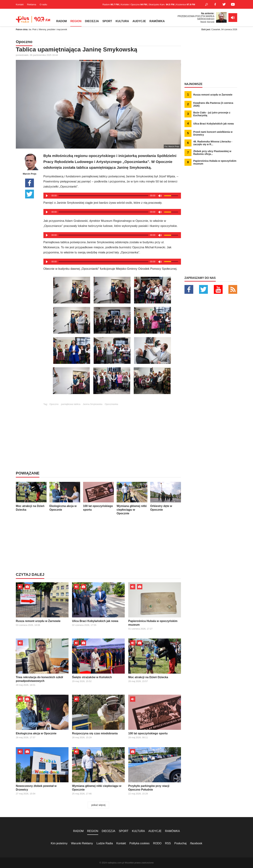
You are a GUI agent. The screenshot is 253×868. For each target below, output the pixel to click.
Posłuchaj (180, 843)
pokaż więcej (98, 805)
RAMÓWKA (157, 21)
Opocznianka (111, 404)
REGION (76, 21)
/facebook (196, 843)
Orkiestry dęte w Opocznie (166, 497)
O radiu (43, 4)
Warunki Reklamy (82, 843)
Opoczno (54, 404)
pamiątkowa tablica (71, 404)
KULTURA (122, 21)
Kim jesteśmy (59, 843)
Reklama (32, 4)
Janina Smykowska (93, 404)
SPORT (107, 21)
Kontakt (20, 4)
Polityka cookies (140, 843)
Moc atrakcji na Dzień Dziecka (31, 497)
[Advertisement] (112, 430)
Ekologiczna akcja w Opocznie (65, 497)
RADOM (61, 21)
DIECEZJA (92, 21)
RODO (157, 843)
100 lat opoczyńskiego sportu (98, 497)
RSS (168, 843)
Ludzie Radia (105, 843)
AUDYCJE (139, 21)
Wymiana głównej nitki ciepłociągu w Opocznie (132, 498)
